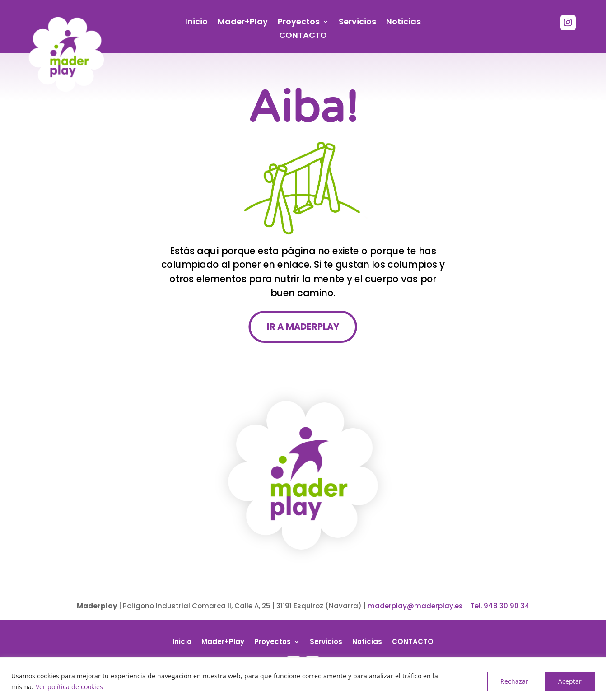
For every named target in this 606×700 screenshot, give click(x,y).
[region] (303, 679)
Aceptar (570, 681)
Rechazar (514, 681)
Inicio (196, 23)
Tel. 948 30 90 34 (500, 606)
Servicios (357, 23)
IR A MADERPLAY (303, 327)
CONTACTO (303, 36)
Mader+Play (243, 23)
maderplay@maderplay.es (415, 606)
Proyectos (299, 23)
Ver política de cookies (69, 687)
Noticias (403, 23)
